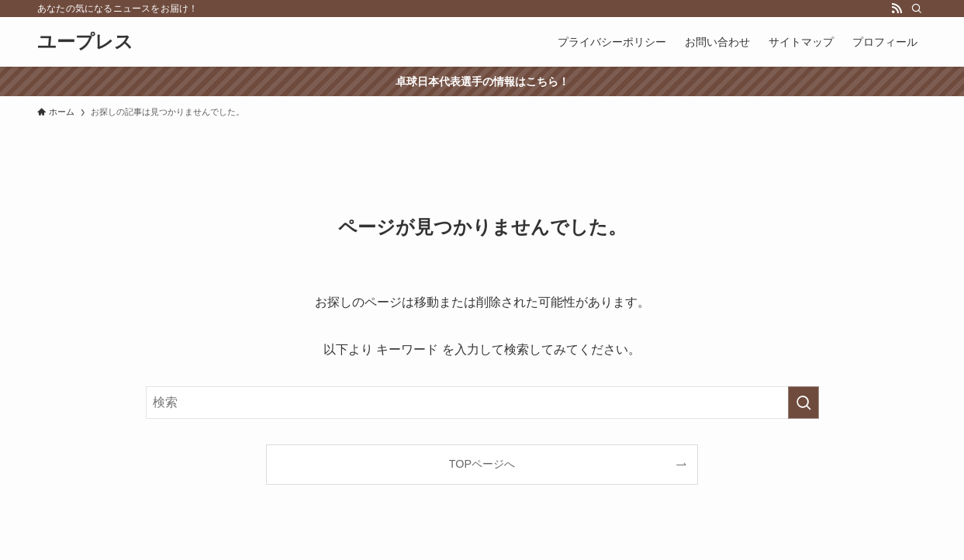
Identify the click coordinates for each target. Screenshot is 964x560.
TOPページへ (482, 464)
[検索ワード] (482, 403)
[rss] (897, 9)
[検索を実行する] (803, 403)
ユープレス (85, 42)
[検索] (917, 9)
